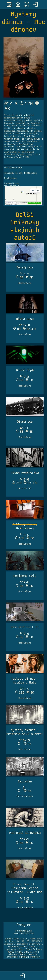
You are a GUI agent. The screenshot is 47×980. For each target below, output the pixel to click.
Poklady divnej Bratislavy (25, 526)
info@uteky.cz (24, 931)
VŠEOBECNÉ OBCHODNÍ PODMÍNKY (24, 957)
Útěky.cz (24, 925)
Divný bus (25, 422)
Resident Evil (25, 576)
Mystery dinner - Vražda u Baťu (25, 680)
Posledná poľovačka (25, 833)
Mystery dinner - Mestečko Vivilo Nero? (25, 732)
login (35, 4)
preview (9, 4)
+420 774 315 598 (24, 933)
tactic (27, 4)
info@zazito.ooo (12, 183)
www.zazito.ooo (13, 168)
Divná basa (25, 319)
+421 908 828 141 (12, 185)
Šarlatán (25, 781)
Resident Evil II (25, 627)
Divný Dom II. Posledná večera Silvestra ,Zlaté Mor (25, 888)
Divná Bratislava (25, 473)
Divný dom (25, 267)
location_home (18, 4)
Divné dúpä (25, 370)
